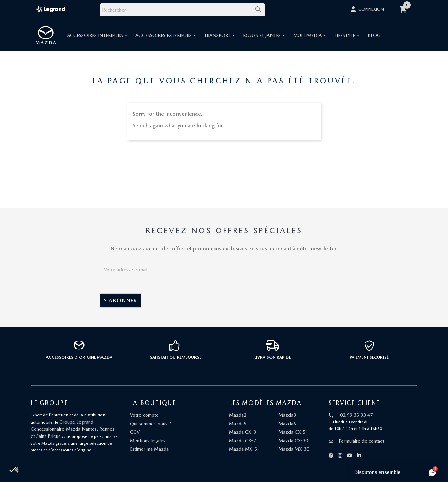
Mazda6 (287, 424)
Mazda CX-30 (293, 441)
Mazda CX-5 (292, 432)
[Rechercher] (183, 10)
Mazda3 (287, 415)
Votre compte (144, 415)
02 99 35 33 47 (356, 415)
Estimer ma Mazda (149, 449)
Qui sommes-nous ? (151, 424)
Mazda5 (238, 424)
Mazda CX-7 (242, 441)
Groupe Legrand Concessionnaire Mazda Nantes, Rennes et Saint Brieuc (72, 429)
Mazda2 (238, 415)
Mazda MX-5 (243, 449)
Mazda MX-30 (294, 449)
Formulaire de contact (356, 441)
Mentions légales (148, 441)
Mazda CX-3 (242, 432)
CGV (135, 432)
